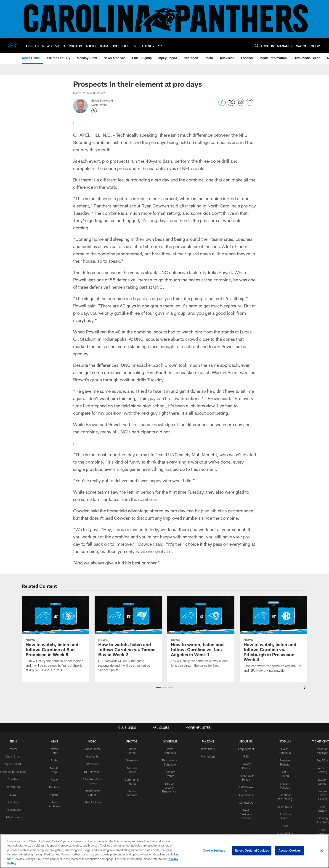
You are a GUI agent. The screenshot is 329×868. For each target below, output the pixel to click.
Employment (245, 749)
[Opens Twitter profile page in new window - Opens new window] (94, 111)
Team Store (208, 749)
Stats (14, 794)
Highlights (92, 756)
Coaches (14, 779)
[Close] (322, 851)
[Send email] (240, 105)
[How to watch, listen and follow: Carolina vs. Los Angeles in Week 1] (201, 634)
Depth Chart (14, 756)
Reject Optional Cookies (252, 851)
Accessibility (284, 831)
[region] (164, 851)
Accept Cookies (290, 851)
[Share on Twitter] (231, 105)
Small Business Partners (245, 813)
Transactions (14, 808)
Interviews (92, 763)
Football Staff (14, 786)
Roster (14, 749)
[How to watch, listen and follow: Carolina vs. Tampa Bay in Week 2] (128, 637)
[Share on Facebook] (222, 105)
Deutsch (55, 786)
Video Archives (92, 801)
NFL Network (92, 771)
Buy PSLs (321, 760)
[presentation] (305, 688)
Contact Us (246, 801)
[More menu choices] (160, 46)
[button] (158, 687)
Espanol (55, 794)
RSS (246, 756)
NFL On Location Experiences (170, 787)
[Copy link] (249, 102)
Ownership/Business (14, 771)
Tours (284, 824)
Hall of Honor (14, 816)
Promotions (207, 756)
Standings (14, 801)
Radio (55, 779)
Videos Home (92, 749)
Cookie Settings (214, 851)
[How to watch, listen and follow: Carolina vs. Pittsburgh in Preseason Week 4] (273, 637)
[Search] (257, 46)
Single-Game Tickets (321, 794)
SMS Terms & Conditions (246, 790)
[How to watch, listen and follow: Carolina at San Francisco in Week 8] (56, 637)
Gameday (132, 760)
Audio (55, 760)
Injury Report (14, 763)
